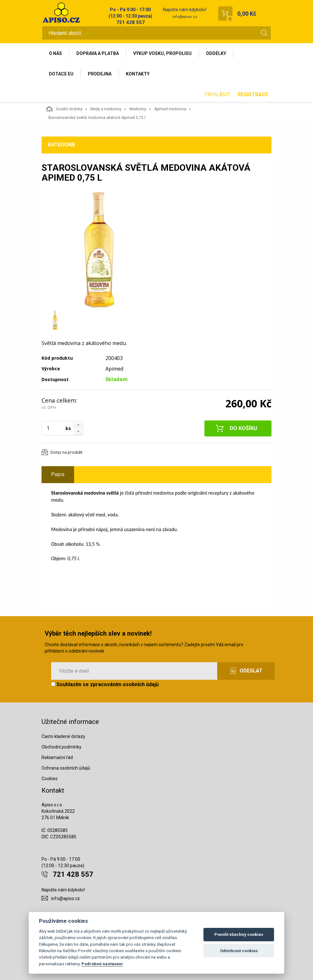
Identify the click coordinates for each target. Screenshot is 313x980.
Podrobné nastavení (102, 964)
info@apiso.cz (185, 17)
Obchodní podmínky (61, 747)
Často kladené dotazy (63, 736)
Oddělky (216, 53)
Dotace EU (61, 74)
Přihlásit (217, 94)
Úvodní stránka (64, 109)
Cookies (50, 779)
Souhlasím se (105, 684)
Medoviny (138, 109)
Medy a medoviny (106, 109)
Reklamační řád (57, 757)
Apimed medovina (170, 109)
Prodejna (100, 74)
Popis (58, 474)
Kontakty (138, 74)
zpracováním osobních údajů (124, 684)
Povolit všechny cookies (239, 934)
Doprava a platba (98, 53)
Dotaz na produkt (66, 452)
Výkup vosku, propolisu (162, 53)
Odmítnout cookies (239, 951)
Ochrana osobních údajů (66, 768)
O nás (55, 53)
